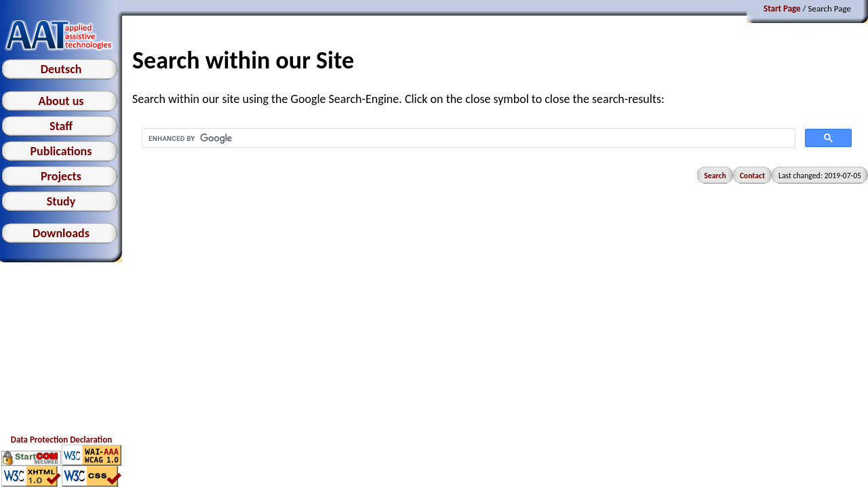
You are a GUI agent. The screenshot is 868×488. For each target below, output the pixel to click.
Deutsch (61, 69)
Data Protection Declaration (61, 440)
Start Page (782, 8)
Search (715, 176)
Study (61, 201)
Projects (61, 176)
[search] (467, 138)
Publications (61, 151)
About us (61, 101)
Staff (61, 126)
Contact (752, 176)
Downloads (61, 233)
